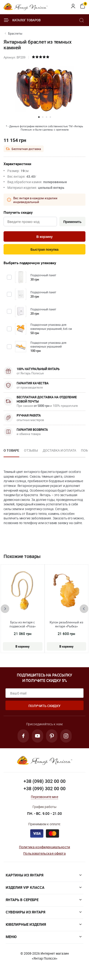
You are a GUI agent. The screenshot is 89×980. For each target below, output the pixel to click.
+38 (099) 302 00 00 (44, 788)
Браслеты (15, 33)
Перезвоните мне (44, 797)
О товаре (11, 450)
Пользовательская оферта (44, 853)
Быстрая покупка (44, 250)
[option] (11, 452)
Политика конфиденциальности (44, 847)
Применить (73, 222)
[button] (39, 117)
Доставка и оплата (59, 450)
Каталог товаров (22, 20)
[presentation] (5, 609)
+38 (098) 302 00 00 (44, 781)
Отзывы (31, 450)
